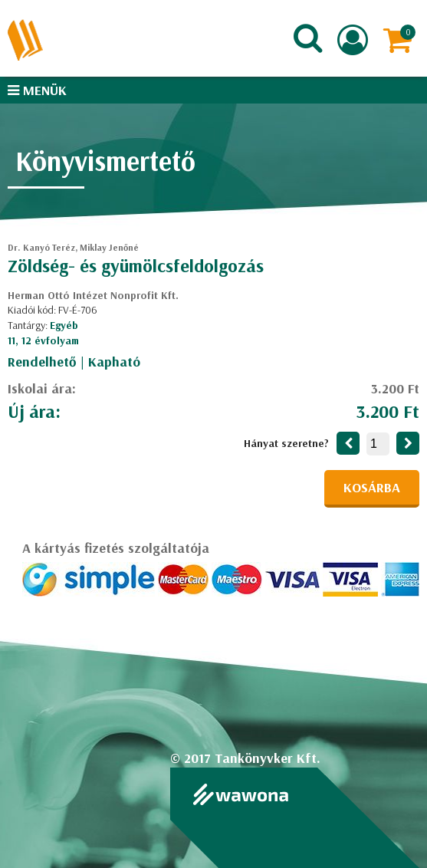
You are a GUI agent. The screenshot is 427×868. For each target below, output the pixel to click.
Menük (37, 90)
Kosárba (372, 487)
